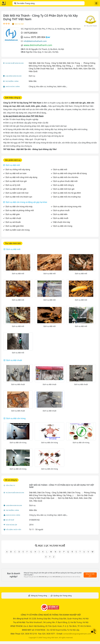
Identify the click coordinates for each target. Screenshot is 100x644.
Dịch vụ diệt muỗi (61, 218)
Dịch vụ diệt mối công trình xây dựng (21, 177)
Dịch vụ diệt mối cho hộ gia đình (67, 193)
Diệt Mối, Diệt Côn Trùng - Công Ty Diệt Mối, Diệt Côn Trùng (54, 63)
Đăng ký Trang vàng (39, 596)
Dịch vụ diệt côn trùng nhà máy (19, 206)
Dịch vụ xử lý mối (13, 185)
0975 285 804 (38, 37)
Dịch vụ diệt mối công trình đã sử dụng (70, 173)
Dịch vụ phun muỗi (61, 210)
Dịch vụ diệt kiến (60, 214)
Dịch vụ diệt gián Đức (15, 226)
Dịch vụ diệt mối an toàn (16, 173)
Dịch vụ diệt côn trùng (63, 226)
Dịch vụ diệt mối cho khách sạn (19, 197)
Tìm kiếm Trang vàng (24, 3)
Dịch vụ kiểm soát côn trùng (18, 230)
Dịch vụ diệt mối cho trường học (67, 197)
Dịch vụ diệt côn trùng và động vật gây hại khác (26, 202)
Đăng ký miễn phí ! (90, 575)
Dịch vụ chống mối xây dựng (18, 169)
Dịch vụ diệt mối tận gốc (16, 189)
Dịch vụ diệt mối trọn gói (16, 181)
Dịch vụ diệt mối (13, 165)
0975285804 (31, 33)
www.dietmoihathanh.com (38, 45)
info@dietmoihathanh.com (35, 41)
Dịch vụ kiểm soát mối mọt (17, 193)
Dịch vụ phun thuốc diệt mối (65, 181)
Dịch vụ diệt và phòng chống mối (20, 210)
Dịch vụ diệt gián (13, 214)
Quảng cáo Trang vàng (62, 596)
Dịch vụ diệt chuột (13, 218)
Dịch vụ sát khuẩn (13, 222)
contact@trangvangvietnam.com (77, 634)
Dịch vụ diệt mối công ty (64, 185)
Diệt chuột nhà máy (62, 222)
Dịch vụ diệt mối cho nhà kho (66, 177)
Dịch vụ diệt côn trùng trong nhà (67, 206)
